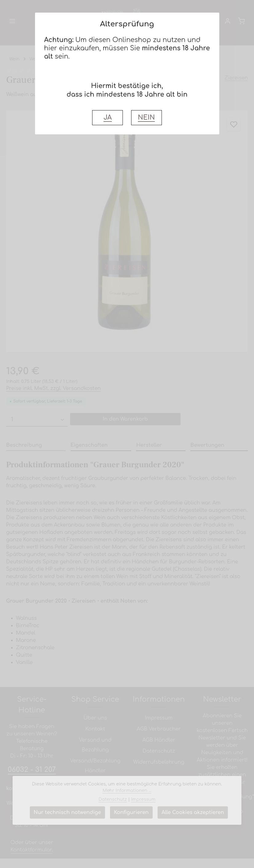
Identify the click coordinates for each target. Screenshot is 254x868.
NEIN (146, 118)
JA (108, 118)
